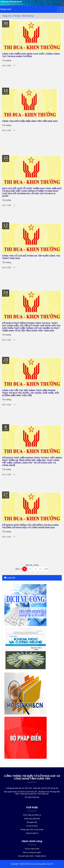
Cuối (46, 569)
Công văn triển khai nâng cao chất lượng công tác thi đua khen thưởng (31, 55)
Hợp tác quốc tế (32, 833)
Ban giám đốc (32, 822)
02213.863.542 (34, 797)
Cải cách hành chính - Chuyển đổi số (32, 856)
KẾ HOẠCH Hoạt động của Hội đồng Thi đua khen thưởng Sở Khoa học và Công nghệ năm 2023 (30, 526)
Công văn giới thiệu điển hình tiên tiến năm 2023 (30, 121)
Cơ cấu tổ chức (32, 826)
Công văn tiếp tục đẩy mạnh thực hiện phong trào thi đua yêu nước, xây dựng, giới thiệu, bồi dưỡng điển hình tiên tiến (31, 393)
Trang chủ (7, 16)
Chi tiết (7, 66)
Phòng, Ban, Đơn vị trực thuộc (32, 830)
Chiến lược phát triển (32, 819)
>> (40, 569)
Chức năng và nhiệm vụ (32, 815)
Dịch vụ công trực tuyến (32, 852)
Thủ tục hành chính (32, 849)
